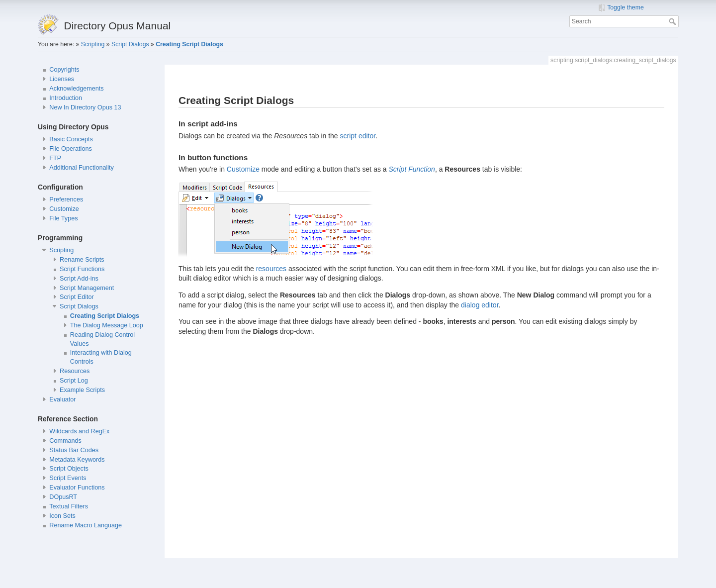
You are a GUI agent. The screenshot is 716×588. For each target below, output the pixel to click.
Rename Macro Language (86, 525)
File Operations (70, 149)
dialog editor (480, 305)
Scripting (93, 44)
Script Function (412, 169)
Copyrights (64, 70)
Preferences (66, 199)
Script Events (68, 478)
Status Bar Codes (74, 450)
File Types (63, 218)
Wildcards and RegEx (79, 431)
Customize (64, 209)
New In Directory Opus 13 (85, 107)
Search (673, 21)
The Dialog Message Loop (107, 325)
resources (271, 269)
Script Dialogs (130, 44)
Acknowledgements (76, 89)
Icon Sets (62, 516)
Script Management (87, 288)
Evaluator (62, 399)
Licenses (62, 79)
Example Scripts (82, 390)
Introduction (66, 98)
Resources (75, 371)
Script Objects (69, 469)
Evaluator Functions (77, 488)
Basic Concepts (71, 139)
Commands (65, 441)
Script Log (74, 381)
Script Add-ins (79, 279)
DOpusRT (63, 497)
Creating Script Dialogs (189, 44)
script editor (358, 136)
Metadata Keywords (77, 460)
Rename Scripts (82, 260)
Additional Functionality (82, 168)
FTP (55, 158)
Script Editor (77, 297)
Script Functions (82, 269)
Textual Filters (69, 506)
